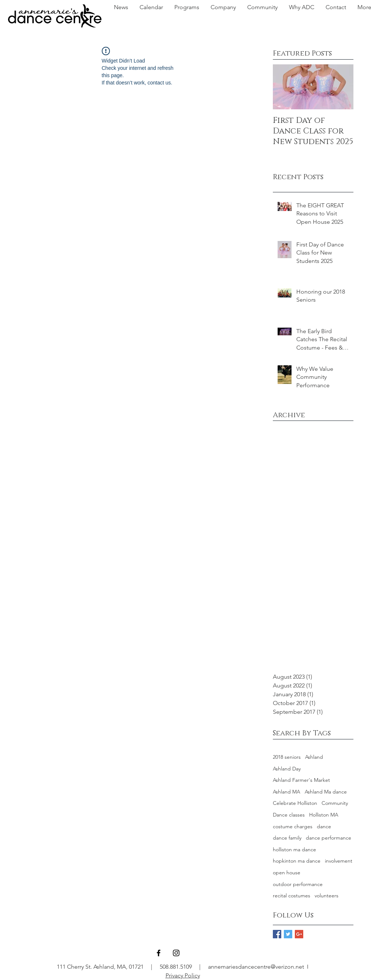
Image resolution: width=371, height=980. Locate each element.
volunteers (327, 896)
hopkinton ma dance (297, 861)
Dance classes (289, 815)
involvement (339, 861)
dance (324, 826)
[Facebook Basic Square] (277, 934)
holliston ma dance (294, 849)
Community (335, 803)
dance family (287, 838)
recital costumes (292, 896)
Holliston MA (324, 815)
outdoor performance (298, 884)
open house (287, 872)
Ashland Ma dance (326, 792)
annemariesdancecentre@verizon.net (256, 967)
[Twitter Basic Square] (288, 934)
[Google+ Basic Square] (299, 934)
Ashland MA (287, 792)
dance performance (329, 838)
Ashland (314, 757)
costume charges (293, 826)
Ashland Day (287, 769)
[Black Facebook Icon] (159, 953)
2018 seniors (287, 757)
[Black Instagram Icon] (176, 953)
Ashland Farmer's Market (301, 780)
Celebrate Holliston (295, 803)
